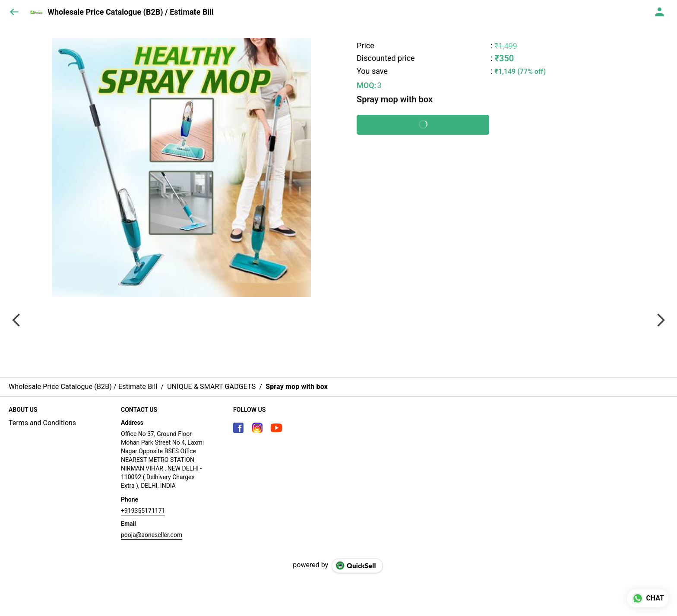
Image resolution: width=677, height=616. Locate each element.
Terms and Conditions (42, 423)
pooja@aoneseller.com (152, 535)
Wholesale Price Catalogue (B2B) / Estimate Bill (131, 12)
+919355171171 (143, 511)
